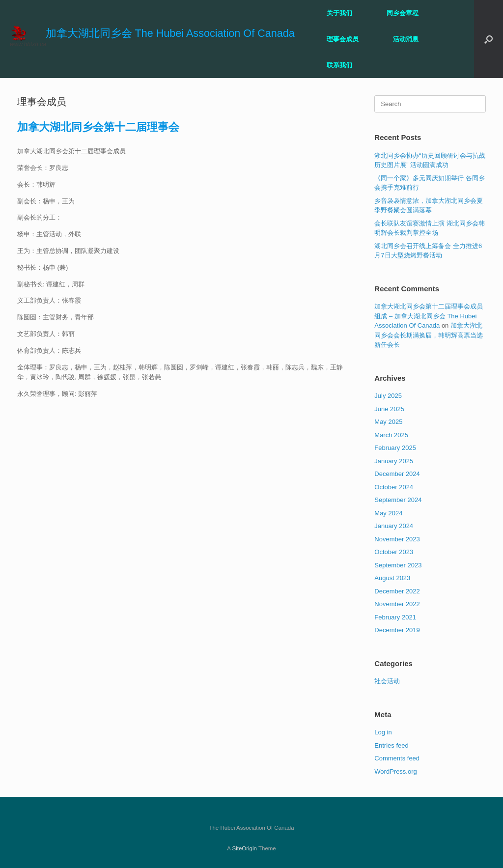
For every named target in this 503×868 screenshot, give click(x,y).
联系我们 (339, 65)
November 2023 (397, 539)
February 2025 (395, 448)
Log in (383, 732)
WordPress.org (395, 771)
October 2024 (394, 487)
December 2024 (397, 474)
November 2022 (397, 604)
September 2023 (398, 565)
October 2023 (394, 552)
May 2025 (388, 422)
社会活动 (387, 681)
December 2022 (397, 591)
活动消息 (406, 39)
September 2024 (398, 500)
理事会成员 (343, 39)
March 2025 (391, 435)
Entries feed (391, 745)
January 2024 (394, 526)
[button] (489, 39)
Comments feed (397, 758)
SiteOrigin (244, 848)
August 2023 (392, 578)
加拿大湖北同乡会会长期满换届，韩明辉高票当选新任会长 (429, 335)
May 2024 (388, 513)
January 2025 (394, 461)
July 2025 (388, 396)
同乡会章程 (403, 13)
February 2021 (395, 617)
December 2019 (397, 630)
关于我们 (339, 13)
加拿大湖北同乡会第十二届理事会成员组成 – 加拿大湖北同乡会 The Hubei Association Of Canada (429, 316)
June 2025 (389, 409)
